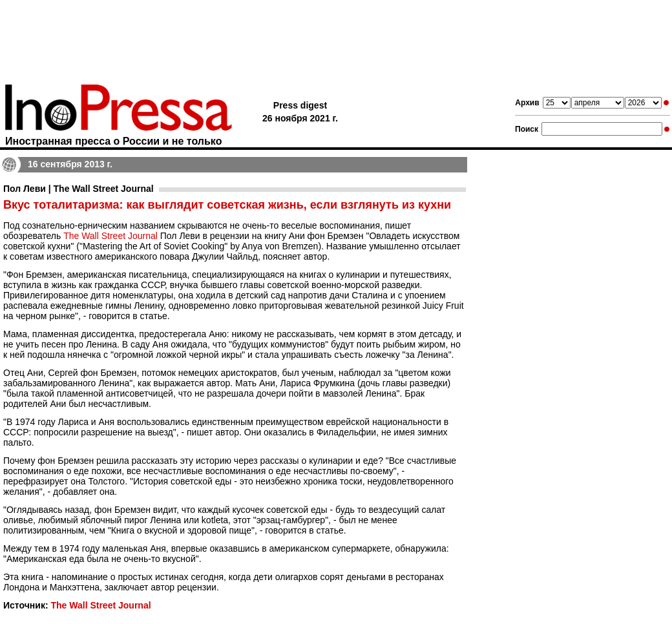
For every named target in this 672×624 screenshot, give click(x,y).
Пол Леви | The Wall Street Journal (79, 189)
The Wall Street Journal (110, 236)
